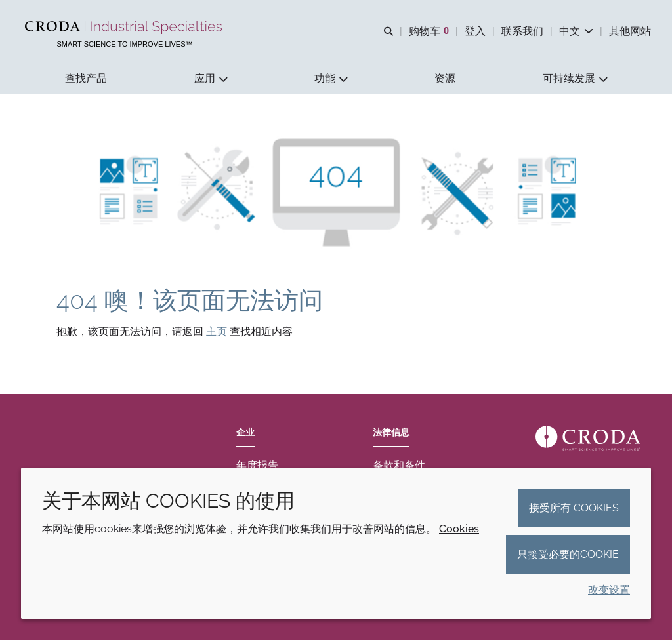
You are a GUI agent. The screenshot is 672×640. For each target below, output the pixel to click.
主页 (218, 333)
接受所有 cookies (574, 508)
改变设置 (609, 590)
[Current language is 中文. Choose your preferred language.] (576, 31)
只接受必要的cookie (568, 554)
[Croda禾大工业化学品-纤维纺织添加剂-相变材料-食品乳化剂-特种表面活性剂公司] (125, 28)
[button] (86, 79)
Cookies (459, 529)
